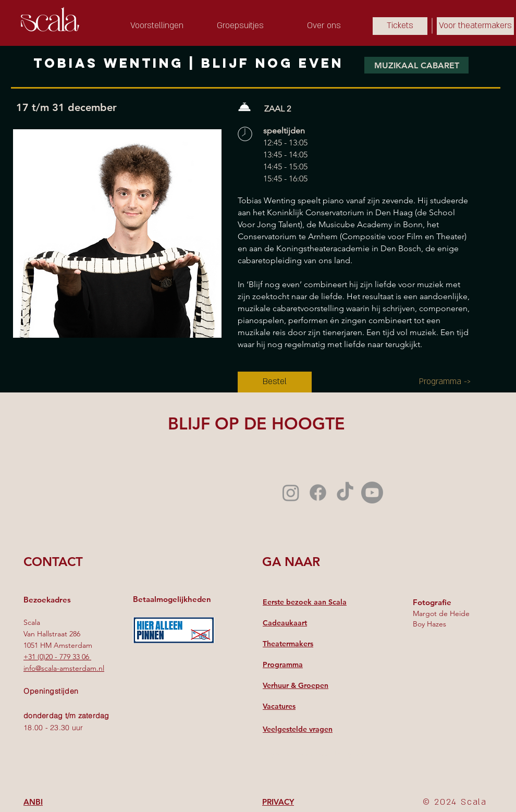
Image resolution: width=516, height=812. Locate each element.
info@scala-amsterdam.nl (64, 668)
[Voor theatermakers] (475, 26)
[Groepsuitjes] (240, 26)
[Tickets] (400, 26)
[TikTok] (345, 493)
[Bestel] (275, 382)
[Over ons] (324, 26)
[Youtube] (372, 493)
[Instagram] (291, 493)
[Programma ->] (445, 382)
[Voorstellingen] (157, 26)
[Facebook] (318, 493)
